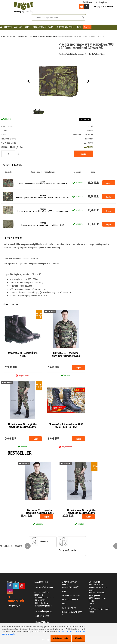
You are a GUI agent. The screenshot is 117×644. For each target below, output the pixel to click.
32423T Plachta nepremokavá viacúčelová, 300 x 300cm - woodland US (43, 183)
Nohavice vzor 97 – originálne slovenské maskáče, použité (23, 426)
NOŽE (79, 27)
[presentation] (29, 81)
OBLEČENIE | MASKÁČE (13, 27)
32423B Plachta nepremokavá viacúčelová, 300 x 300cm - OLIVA (43, 224)
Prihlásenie (88, 2)
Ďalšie (87, 27)
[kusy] (8, 154)
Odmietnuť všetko (58, 638)
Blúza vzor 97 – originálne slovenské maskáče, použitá (66, 354)
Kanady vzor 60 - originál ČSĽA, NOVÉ (23, 354)
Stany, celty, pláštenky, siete (34, 36)
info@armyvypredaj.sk (44, 606)
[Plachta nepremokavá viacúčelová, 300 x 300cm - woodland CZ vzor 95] (59, 81)
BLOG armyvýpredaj (16, 599)
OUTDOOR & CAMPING (65, 27)
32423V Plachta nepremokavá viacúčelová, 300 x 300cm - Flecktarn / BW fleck (43, 197)
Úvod (3, 36)
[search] (83, 18)
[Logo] (24, 7)
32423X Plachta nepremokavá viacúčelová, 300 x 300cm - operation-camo (43, 210)
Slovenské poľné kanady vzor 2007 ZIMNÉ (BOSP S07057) (66, 426)
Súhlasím (78, 638)
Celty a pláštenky (51, 36)
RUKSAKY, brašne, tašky (43, 27)
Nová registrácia (103, 2)
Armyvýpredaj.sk (14, 606)
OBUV (27, 27)
